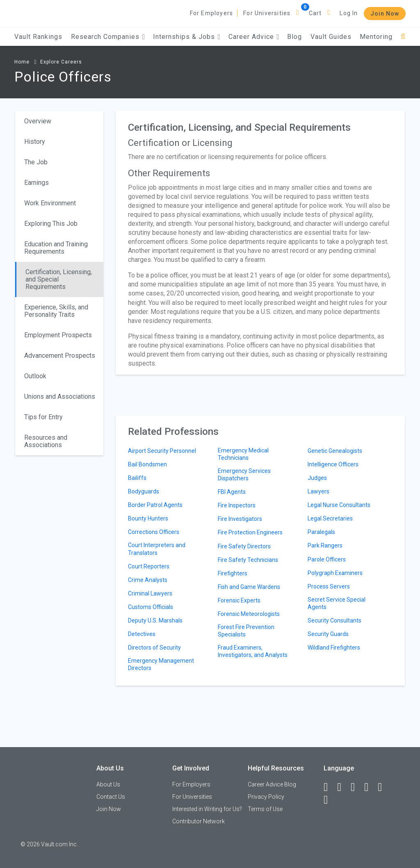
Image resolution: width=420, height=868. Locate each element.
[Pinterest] (383, 787)
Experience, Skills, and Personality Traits (56, 311)
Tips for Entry (43, 417)
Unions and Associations (60, 397)
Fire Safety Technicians (248, 560)
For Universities (267, 13)
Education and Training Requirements (56, 248)
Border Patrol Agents (155, 505)
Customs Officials (151, 607)
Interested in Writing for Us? (207, 809)
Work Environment (50, 203)
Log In (349, 13)
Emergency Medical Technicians (243, 454)
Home (22, 62)
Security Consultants (334, 620)
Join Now (385, 14)
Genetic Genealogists (335, 451)
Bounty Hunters (148, 518)
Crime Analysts (148, 580)
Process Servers (329, 586)
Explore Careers (61, 62)
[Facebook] (329, 787)
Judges (317, 478)
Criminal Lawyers (150, 593)
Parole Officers (327, 559)
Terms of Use (265, 809)
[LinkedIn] (343, 787)
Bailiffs (137, 478)
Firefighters (233, 573)
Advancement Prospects (60, 356)
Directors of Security (154, 648)
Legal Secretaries (330, 518)
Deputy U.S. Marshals (155, 620)
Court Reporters (149, 566)
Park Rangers (325, 545)
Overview (38, 121)
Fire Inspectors (237, 505)
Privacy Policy (266, 797)
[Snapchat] (329, 800)
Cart (315, 13)
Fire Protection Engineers (250, 532)
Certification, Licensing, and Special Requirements (59, 279)
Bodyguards (144, 491)
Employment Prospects (58, 335)
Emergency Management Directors (161, 664)
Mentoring (376, 37)
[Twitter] (356, 787)
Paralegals (321, 532)
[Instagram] (370, 787)
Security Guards (328, 634)
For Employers (212, 13)
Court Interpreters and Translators (157, 549)
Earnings (37, 183)
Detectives (142, 634)
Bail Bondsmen (147, 464)
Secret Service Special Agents (337, 603)
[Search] (403, 37)
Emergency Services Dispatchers (244, 475)
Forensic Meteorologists (249, 614)
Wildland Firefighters (334, 648)
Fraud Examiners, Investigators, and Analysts (253, 651)
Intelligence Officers (333, 464)
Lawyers (318, 491)
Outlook (35, 376)
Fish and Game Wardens (249, 587)
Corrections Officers (154, 532)
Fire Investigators (240, 519)
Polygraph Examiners (335, 573)
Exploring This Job (51, 224)
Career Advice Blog (272, 784)
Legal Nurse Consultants (339, 505)
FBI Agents (232, 492)
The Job (36, 162)
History (35, 142)
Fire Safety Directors (244, 546)
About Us (108, 784)
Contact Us (111, 797)
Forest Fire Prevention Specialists (246, 631)
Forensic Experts (239, 600)
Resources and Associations (46, 441)
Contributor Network (199, 821)
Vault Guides (331, 37)
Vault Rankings (38, 37)
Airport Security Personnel (162, 451)
